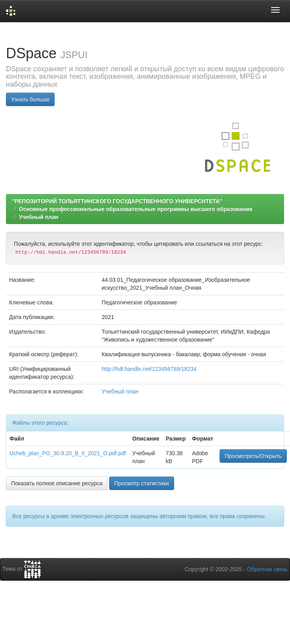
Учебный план (39, 217)
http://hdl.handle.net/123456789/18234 (149, 369)
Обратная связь (267, 569)
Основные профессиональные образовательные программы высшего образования (136, 209)
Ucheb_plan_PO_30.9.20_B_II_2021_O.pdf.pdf (68, 453)
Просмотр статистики (142, 483)
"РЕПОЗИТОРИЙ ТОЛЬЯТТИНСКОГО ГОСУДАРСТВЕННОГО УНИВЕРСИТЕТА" (117, 201)
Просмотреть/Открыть (253, 456)
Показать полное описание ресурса (57, 483)
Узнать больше (30, 99)
